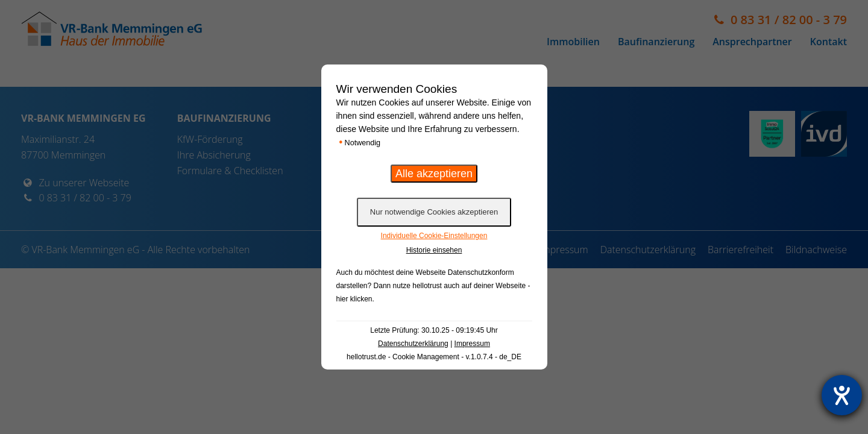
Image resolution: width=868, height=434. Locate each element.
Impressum (472, 344)
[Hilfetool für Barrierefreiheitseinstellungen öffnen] (842, 395)
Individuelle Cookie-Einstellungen (434, 236)
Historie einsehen (434, 250)
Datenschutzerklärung (413, 344)
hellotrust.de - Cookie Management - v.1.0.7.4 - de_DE (434, 357)
